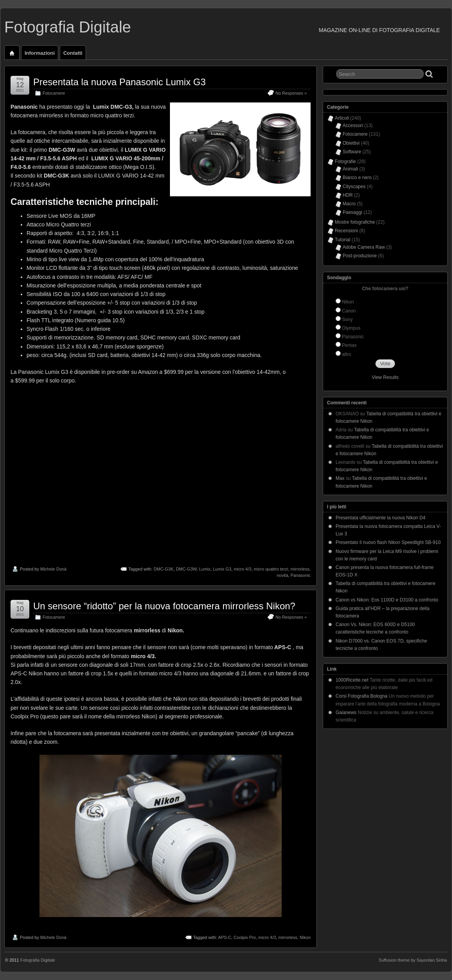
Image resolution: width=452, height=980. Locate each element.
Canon (349, 311)
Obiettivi (351, 143)
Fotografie (345, 162)
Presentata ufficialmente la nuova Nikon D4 (381, 518)
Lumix (205, 569)
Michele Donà (53, 569)
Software (352, 152)
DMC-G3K (163, 569)
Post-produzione (360, 256)
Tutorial (343, 240)
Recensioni (346, 231)
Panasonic (301, 575)
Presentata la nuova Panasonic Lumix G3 (120, 82)
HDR (348, 195)
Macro (349, 204)
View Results (385, 377)
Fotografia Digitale (68, 27)
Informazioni (40, 53)
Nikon (305, 937)
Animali (350, 169)
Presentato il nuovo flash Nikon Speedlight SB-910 (388, 542)
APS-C (225, 937)
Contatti (73, 53)
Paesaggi (352, 212)
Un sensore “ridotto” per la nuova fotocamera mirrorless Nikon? (164, 606)
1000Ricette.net (352, 680)
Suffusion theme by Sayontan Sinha (413, 960)
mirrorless (300, 569)
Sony (347, 319)
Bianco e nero (357, 178)
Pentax (349, 345)
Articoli (342, 118)
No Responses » (291, 93)
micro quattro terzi (271, 569)
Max (340, 478)
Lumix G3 (222, 569)
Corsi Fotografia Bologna (362, 696)
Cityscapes (354, 187)
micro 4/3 (242, 569)
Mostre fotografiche (355, 222)
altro (346, 354)
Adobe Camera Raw (364, 247)
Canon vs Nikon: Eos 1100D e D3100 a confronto (387, 600)
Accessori (353, 126)
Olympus (351, 328)
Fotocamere (54, 93)
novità (282, 575)
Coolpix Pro (245, 937)
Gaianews (346, 713)
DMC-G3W (186, 569)
